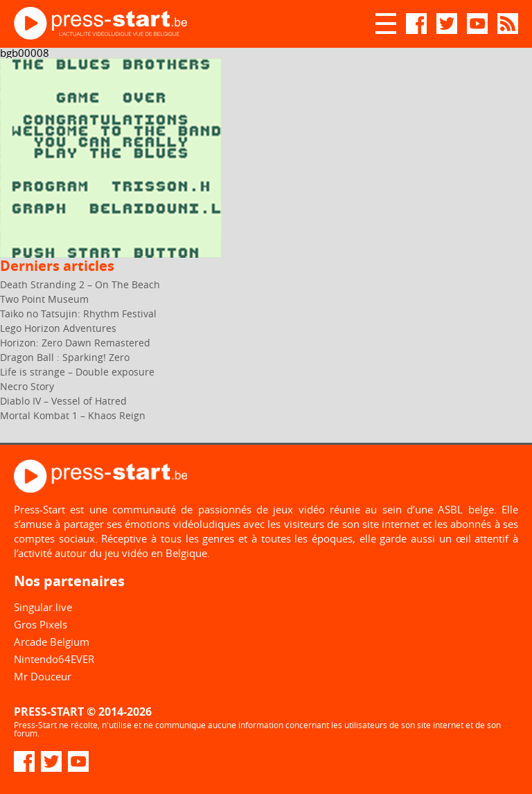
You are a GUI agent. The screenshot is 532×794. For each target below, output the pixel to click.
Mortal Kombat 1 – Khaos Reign (73, 415)
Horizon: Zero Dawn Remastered (75, 343)
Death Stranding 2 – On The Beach (80, 284)
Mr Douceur (43, 676)
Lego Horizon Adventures (58, 328)
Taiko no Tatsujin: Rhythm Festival (78, 314)
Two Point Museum (44, 299)
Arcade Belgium (52, 642)
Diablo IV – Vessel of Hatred (63, 401)
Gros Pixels (41, 624)
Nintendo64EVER (54, 659)
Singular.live (43, 607)
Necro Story (27, 386)
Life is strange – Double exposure (77, 372)
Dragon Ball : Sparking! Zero (65, 357)
